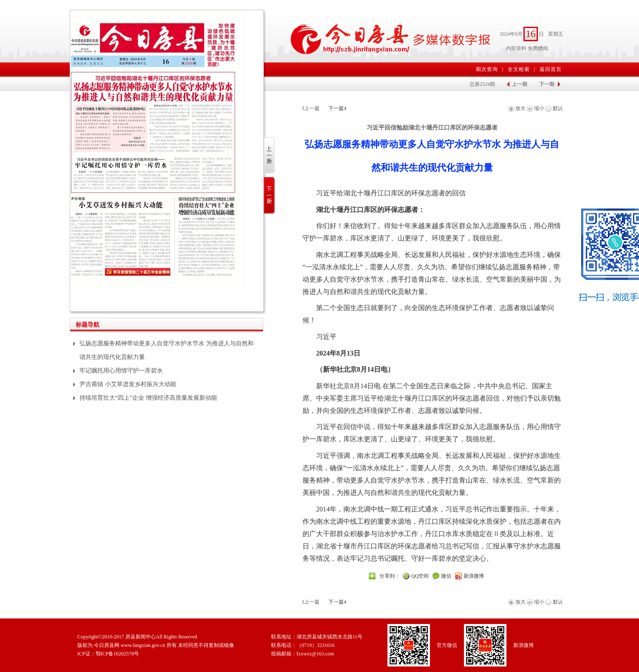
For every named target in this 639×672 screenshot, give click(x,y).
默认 (554, 108)
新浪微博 (474, 576)
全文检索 (519, 69)
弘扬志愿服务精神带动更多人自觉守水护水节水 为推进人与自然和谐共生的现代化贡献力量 (167, 350)
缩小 (536, 108)
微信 (446, 576)
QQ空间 (420, 576)
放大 (517, 108)
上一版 (270, 156)
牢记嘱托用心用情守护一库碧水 (121, 371)
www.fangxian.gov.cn (143, 645)
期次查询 (487, 69)
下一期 (547, 84)
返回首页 (551, 69)
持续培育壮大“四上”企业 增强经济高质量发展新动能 (148, 398)
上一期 (520, 84)
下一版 (270, 196)
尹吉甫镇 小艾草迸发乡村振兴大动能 (128, 384)
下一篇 (337, 108)
